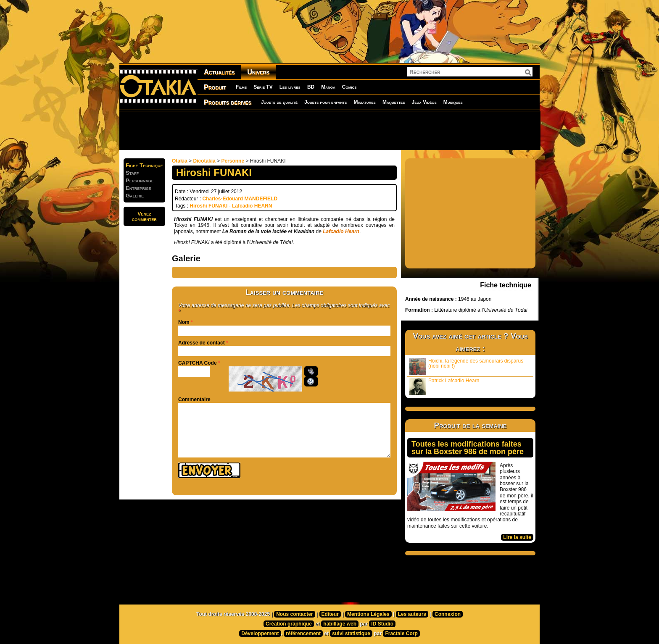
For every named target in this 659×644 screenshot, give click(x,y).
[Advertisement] (329, 130)
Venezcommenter (144, 216)
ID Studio (382, 624)
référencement (303, 633)
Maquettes (394, 102)
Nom (184, 322)
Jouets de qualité (279, 102)
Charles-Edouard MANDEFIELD (240, 199)
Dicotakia (204, 161)
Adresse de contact (202, 343)
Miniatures (365, 102)
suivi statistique (351, 633)
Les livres (290, 87)
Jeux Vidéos (424, 102)
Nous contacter (294, 614)
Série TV (263, 87)
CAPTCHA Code (198, 363)
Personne (233, 161)
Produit (215, 87)
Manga (328, 87)
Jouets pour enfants (326, 102)
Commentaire (194, 400)
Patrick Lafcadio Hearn (444, 386)
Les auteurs (412, 614)
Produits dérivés (228, 102)
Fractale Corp (401, 633)
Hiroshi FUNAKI (208, 206)
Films (241, 87)
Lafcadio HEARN (252, 206)
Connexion (448, 614)
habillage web (340, 624)
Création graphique (289, 624)
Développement (260, 633)
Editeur (330, 614)
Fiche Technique (144, 165)
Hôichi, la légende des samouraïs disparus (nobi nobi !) (466, 367)
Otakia (180, 161)
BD (311, 87)
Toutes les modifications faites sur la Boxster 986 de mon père (468, 448)
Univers (258, 72)
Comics (349, 87)
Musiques (453, 102)
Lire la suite (517, 537)
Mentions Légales (368, 614)
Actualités (219, 72)
